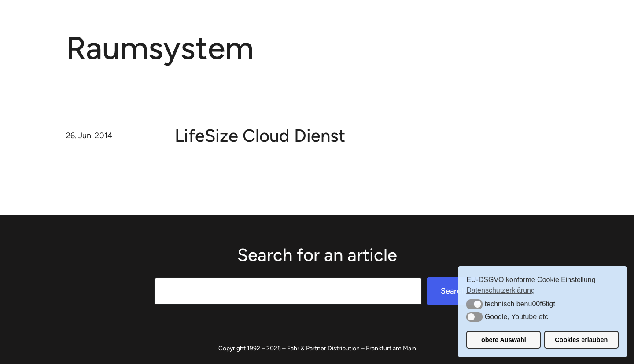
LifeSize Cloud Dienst (260, 136)
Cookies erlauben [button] (581, 340)
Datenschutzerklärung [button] (501, 290)
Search (453, 291)
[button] (474, 304)
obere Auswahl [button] (504, 340)
